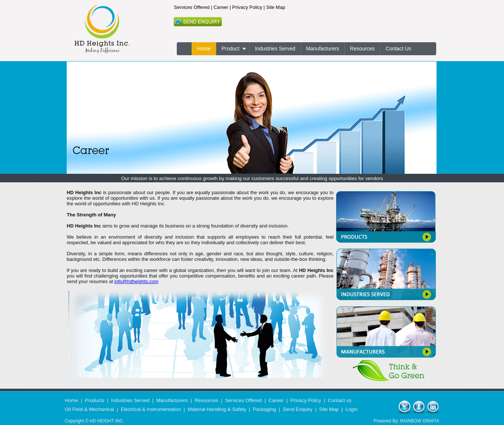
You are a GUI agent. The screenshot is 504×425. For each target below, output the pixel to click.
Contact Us (398, 49)
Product (231, 49)
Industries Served (275, 49)
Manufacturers (323, 49)
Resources (362, 49)
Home (204, 49)
